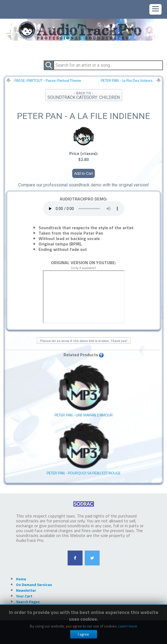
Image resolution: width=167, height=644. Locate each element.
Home (21, 579)
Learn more (128, 626)
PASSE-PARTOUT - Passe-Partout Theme (48, 80)
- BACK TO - (84, 95)
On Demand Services (34, 585)
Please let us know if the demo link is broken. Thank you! (84, 341)
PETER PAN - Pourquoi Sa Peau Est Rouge (84, 448)
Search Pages (28, 602)
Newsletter (26, 590)
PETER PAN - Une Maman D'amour (84, 390)
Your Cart (24, 596)
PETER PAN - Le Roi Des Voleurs (127, 80)
